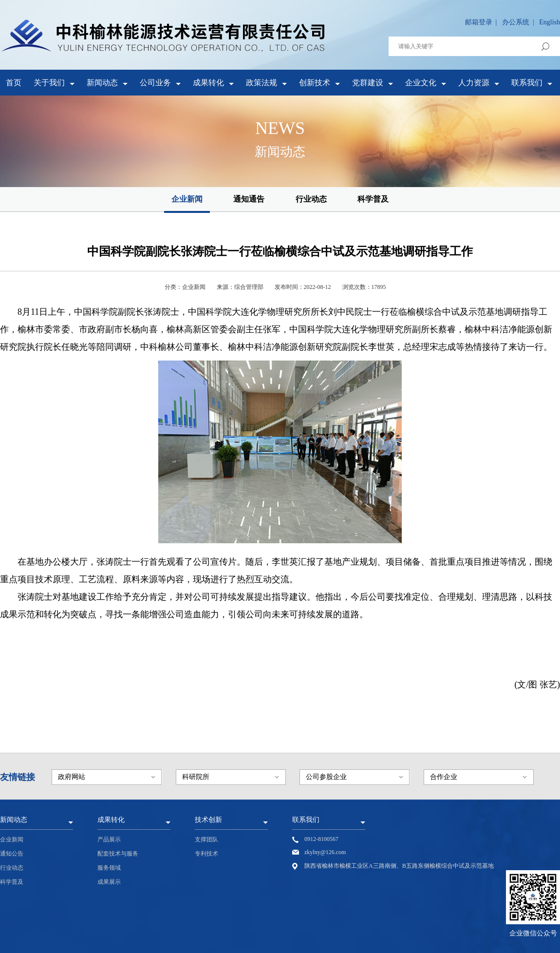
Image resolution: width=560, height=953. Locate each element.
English (550, 22)
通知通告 (249, 199)
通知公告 (12, 854)
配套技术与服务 (118, 854)
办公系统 (516, 22)
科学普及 (373, 199)
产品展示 (109, 839)
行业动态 (311, 199)
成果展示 (109, 882)
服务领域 (109, 868)
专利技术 (206, 854)
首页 (14, 83)
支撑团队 (206, 839)
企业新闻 (187, 199)
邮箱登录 (479, 22)
